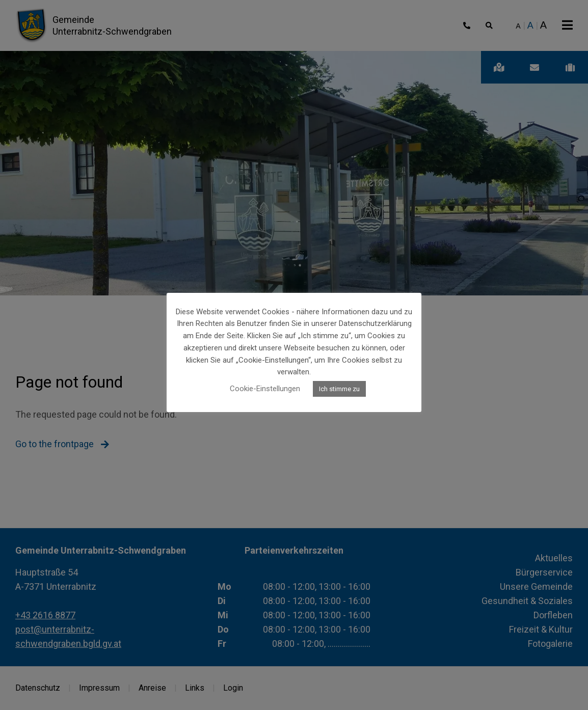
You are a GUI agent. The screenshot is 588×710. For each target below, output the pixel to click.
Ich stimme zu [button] (339, 389)
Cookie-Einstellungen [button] (265, 389)
